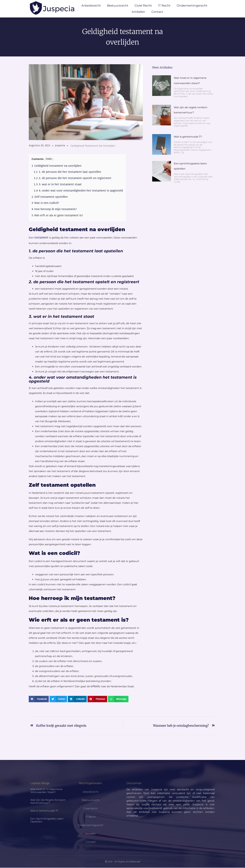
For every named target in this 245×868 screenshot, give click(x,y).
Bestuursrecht (118, 6)
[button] (39, 699)
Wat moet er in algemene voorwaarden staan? (46, 791)
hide (49, 159)
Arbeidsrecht (91, 6)
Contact (157, 12)
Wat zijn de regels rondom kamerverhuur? (48, 802)
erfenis (96, 687)
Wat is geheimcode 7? (188, 137)
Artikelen (138, 12)
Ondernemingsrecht (192, 6)
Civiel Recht (143, 6)
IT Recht (164, 6)
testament (42, 238)
